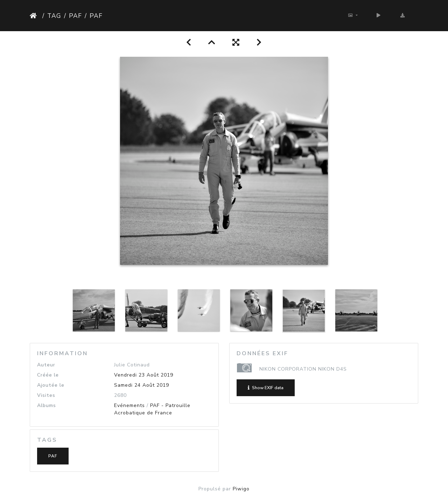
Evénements (129, 405)
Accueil (35, 16)
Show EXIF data (266, 388)
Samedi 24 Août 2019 (142, 385)
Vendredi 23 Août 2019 (144, 375)
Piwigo (241, 489)
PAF (75, 16)
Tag (54, 16)
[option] (94, 310)
